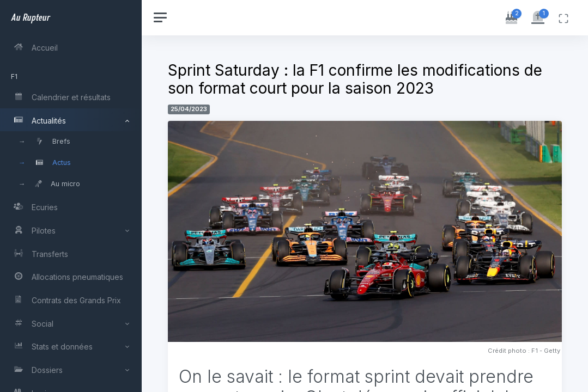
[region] (72, 196)
